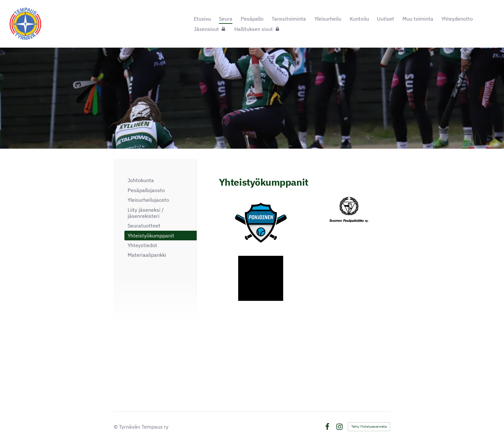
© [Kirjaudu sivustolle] (116, 427)
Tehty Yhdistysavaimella (369, 426)
